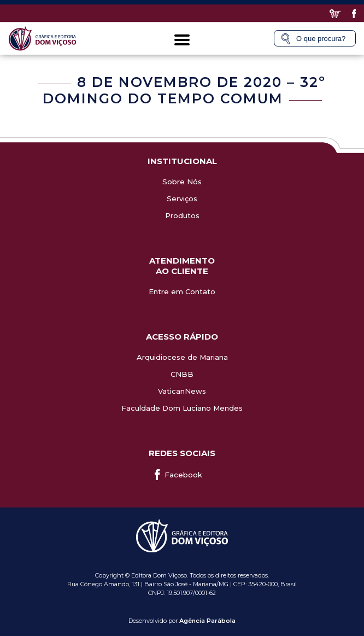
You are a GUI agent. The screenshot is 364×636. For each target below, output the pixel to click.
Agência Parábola (207, 621)
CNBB (182, 374)
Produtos (182, 215)
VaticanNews (182, 391)
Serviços (182, 199)
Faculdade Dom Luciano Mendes (182, 408)
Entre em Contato (182, 291)
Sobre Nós (182, 182)
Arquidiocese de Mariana (182, 357)
